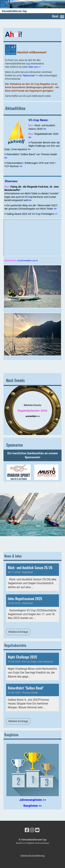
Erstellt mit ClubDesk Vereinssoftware (32, 843)
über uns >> (35, 67)
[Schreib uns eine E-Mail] (37, 830)
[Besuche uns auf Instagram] (32, 830)
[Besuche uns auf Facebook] (27, 830)
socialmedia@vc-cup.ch (28, 261)
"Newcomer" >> (31, 76)
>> (30, 137)
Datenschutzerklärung (33, 856)
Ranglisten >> (33, 806)
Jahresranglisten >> (33, 800)
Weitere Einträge (18, 632)
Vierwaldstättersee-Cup (14, 11)
